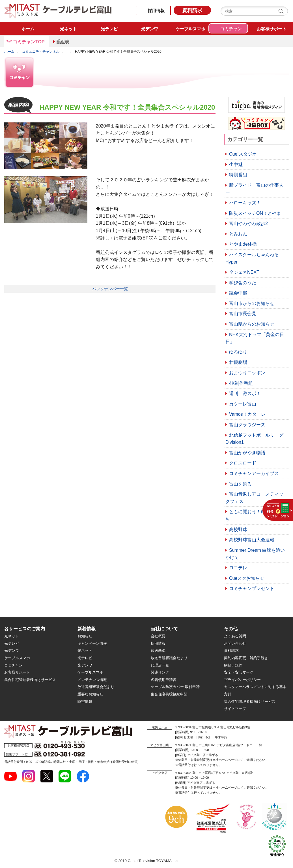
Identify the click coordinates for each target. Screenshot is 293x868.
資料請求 (192, 10)
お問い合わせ (235, 643)
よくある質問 (235, 636)
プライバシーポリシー (242, 680)
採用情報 (156, 11)
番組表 (63, 42)
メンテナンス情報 (92, 680)
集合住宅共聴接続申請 (169, 694)
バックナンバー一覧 (110, 289)
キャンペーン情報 (92, 643)
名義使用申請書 (164, 680)
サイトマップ (235, 709)
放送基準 (158, 651)
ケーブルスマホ (17, 658)
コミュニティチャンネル (41, 52)
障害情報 (85, 702)
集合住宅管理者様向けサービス (30, 680)
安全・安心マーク (239, 672)
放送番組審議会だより (96, 687)
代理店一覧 (160, 665)
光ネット (12, 636)
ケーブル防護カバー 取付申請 (175, 687)
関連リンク (160, 672)
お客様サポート (17, 672)
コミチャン (13, 665)
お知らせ (85, 636)
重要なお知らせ (90, 694)
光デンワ (12, 651)
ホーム (9, 52)
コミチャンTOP (29, 42)
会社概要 (158, 636)
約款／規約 (233, 665)
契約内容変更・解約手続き (246, 658)
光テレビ (12, 643)
